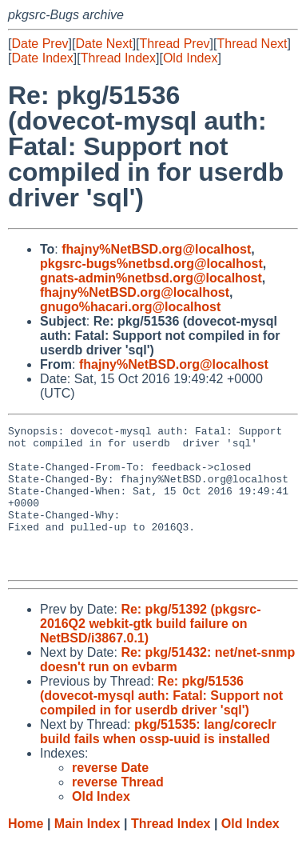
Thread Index (118, 58)
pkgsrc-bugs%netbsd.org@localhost (151, 264)
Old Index (190, 58)
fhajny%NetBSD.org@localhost (156, 249)
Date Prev (40, 44)
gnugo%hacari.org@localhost (130, 307)
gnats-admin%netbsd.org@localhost (151, 278)
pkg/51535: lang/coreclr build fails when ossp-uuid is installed (158, 760)
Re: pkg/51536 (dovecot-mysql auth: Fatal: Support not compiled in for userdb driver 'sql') (161, 724)
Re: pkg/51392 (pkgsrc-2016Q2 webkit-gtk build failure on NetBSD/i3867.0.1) (151, 652)
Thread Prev (175, 44)
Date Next (103, 44)
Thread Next (252, 44)
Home (26, 852)
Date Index (42, 58)
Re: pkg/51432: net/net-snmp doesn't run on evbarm (167, 688)
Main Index (87, 852)
